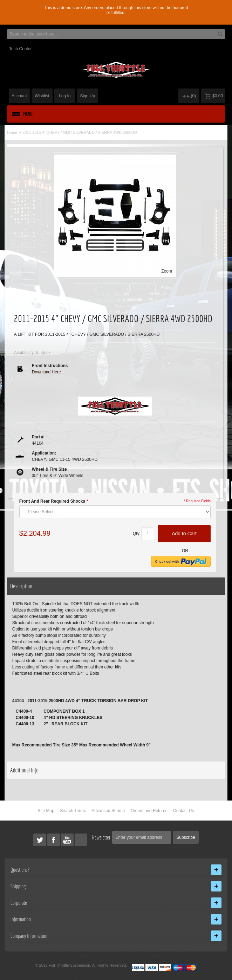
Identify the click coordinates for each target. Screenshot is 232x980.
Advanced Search (108, 811)
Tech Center (21, 49)
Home (12, 132)
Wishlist (42, 96)
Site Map (46, 811)
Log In (65, 96)
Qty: (137, 534)
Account (19, 96)
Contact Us (183, 811)
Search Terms (73, 811)
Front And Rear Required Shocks (54, 501)
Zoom (167, 271)
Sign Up (88, 96)
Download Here (46, 372)
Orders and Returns (149, 811)
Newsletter (101, 837)
